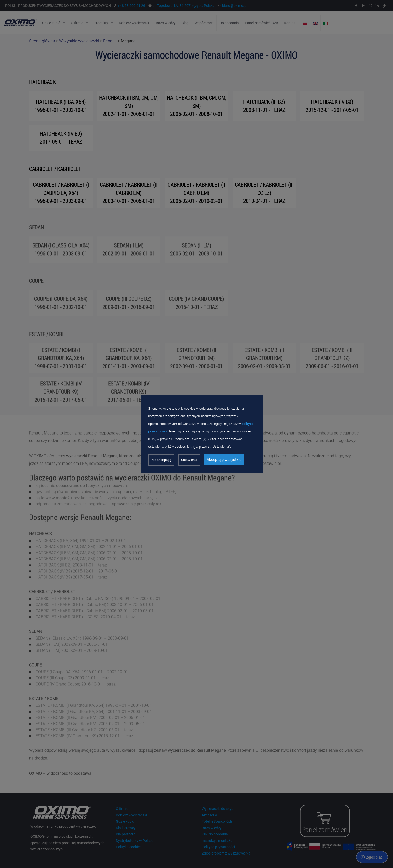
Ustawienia (189, 460)
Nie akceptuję (161, 460)
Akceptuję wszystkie (224, 460)
